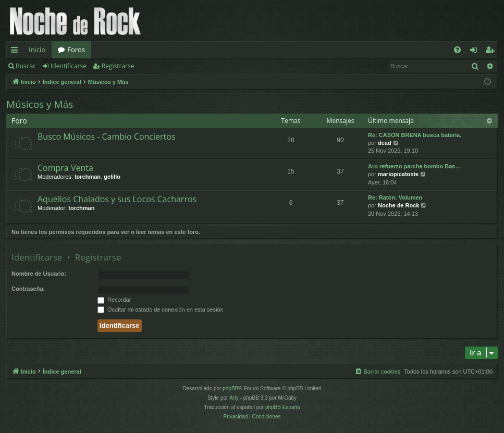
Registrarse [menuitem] (492, 52)
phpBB (230, 388)
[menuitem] (457, 50)
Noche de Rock (398, 205)
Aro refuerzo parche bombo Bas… (414, 166)
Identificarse (69, 66)
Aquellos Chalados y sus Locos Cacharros (117, 199)
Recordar (114, 300)
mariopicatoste (398, 174)
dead (385, 143)
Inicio (37, 50)
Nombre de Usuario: (39, 274)
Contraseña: (28, 289)
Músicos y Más (40, 104)
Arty (234, 398)
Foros (76, 50)
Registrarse (118, 66)
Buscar (26, 66)
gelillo (112, 177)
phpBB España (283, 407)
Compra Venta (65, 168)
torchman (88, 177)
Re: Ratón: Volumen (395, 197)
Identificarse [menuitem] (476, 52)
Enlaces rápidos (16, 52)
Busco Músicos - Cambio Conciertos (107, 137)
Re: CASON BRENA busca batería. (415, 135)
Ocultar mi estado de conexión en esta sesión (161, 310)
